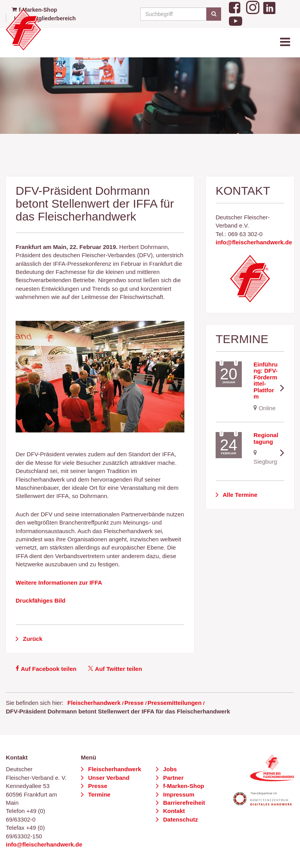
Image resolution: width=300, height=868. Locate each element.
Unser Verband (108, 778)
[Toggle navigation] (286, 42)
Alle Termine (239, 495)
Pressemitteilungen (175, 703)
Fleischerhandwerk (94, 703)
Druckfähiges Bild (41, 600)
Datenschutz (179, 819)
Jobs (169, 769)
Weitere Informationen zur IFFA (59, 583)
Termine (98, 794)
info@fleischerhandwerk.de (254, 242)
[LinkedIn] (269, 6)
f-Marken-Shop (183, 786)
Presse (134, 703)
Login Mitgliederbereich (45, 18)
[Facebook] (236, 6)
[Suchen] (213, 14)
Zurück (32, 639)
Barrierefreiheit (183, 803)
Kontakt (173, 811)
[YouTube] (236, 20)
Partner (172, 778)
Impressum (178, 794)
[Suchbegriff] (179, 14)
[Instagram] (253, 6)
